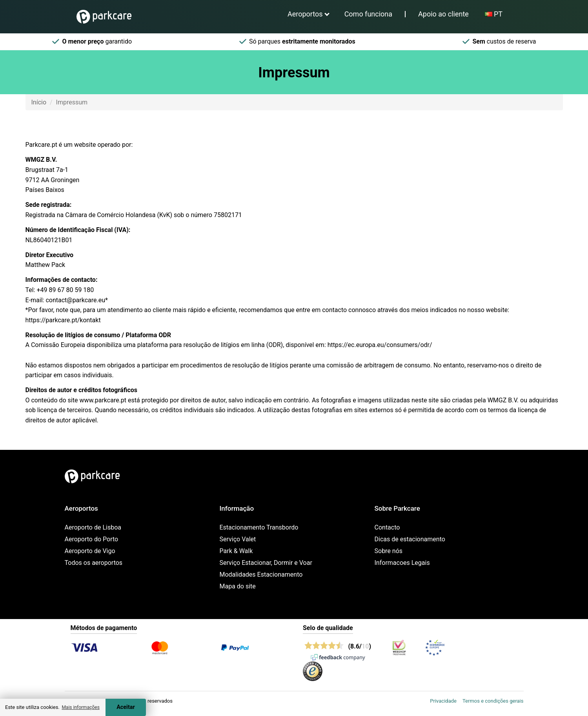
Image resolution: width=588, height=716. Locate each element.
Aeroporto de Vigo (90, 551)
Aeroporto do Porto (92, 539)
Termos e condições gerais (493, 701)
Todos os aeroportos (94, 563)
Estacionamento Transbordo (259, 527)
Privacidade (443, 701)
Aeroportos (305, 14)
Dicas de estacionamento (410, 539)
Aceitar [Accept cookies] (126, 707)
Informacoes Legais (402, 563)
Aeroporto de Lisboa (93, 527)
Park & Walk (236, 551)
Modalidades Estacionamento (261, 574)
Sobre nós (389, 551)
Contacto (387, 527)
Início (39, 102)
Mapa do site (238, 586)
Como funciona (368, 14)
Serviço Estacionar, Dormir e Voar (266, 563)
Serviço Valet (238, 539)
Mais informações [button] (80, 707)
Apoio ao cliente (443, 14)
